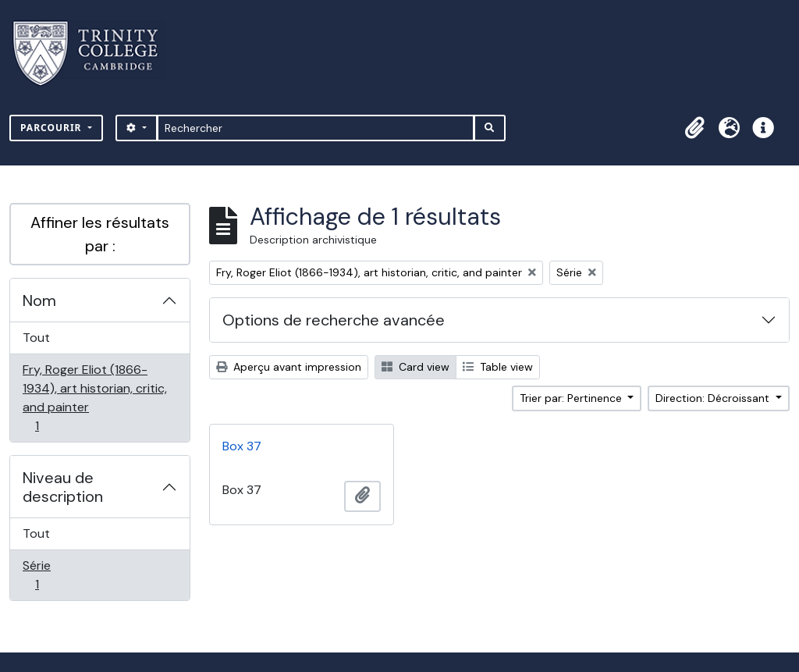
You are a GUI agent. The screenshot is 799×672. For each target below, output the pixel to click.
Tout (36, 338)
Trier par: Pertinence (572, 398)
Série (54, 575)
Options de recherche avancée (334, 320)
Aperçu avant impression (289, 367)
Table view (498, 367)
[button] (694, 128)
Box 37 (242, 446)
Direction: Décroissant (714, 398)
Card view (415, 367)
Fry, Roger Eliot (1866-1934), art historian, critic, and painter (94, 398)
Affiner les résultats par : (100, 234)
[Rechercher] (316, 128)
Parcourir (53, 128)
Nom (39, 300)
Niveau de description (63, 487)
